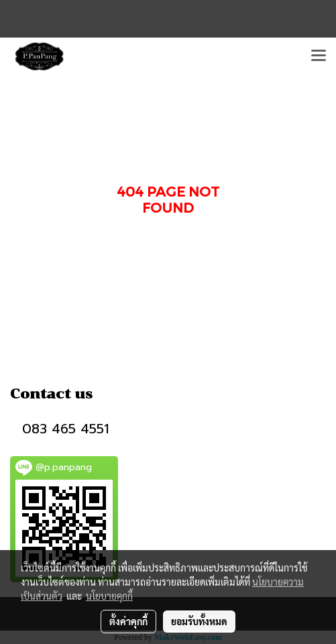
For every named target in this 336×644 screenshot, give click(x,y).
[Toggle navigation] (319, 56)
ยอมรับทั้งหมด (199, 621)
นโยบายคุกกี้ (109, 596)
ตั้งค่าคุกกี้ (128, 621)
